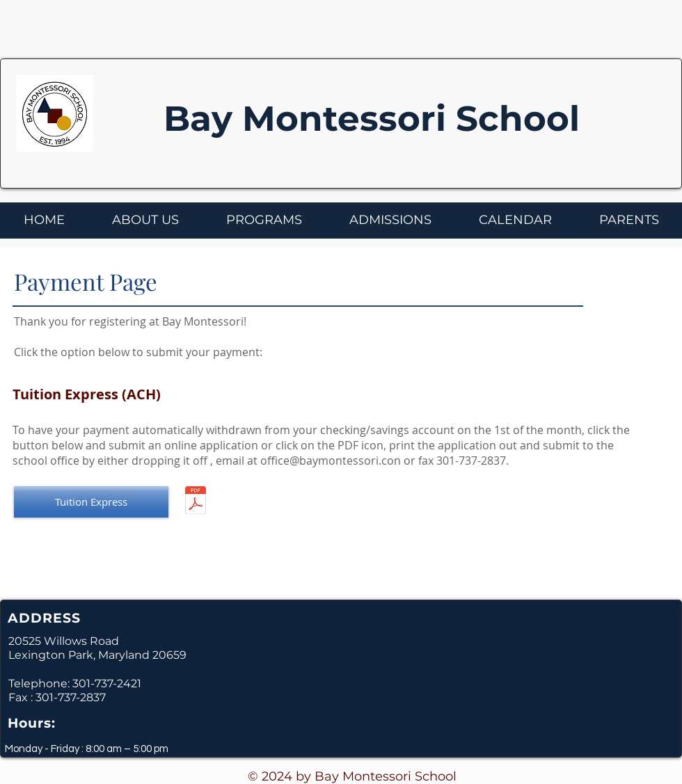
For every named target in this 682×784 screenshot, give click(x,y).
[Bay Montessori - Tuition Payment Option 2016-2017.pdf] (196, 502)
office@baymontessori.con (331, 461)
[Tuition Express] (91, 502)
